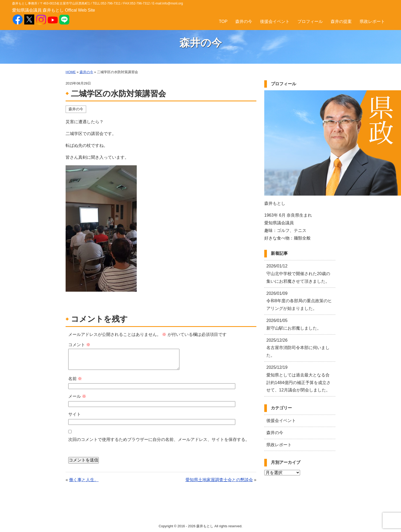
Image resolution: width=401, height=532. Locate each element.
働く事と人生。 (84, 480)
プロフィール (310, 21)
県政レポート (372, 21)
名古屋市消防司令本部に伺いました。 (298, 348)
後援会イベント (275, 21)
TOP (223, 21)
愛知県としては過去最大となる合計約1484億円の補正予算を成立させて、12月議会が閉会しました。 (299, 379)
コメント (79, 345)
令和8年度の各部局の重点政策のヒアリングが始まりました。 (299, 301)
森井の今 (244, 21)
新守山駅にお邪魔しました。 (294, 324)
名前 (75, 379)
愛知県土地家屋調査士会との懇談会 (219, 480)
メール (77, 396)
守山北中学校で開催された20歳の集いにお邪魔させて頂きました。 (298, 274)
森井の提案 (341, 21)
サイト (75, 414)
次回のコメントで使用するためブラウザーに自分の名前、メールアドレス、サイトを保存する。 (159, 439)
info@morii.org (173, 3)
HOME (71, 72)
